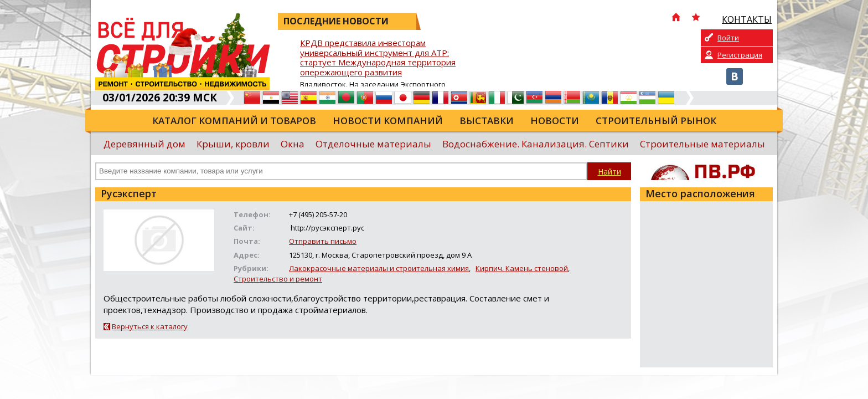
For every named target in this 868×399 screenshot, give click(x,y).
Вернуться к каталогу (150, 326)
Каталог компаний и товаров (234, 121)
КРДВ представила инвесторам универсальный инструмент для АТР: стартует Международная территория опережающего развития (378, 58)
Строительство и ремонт (278, 279)
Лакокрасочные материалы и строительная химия (379, 268)
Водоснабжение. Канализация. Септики (536, 144)
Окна (293, 144)
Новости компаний (388, 121)
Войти (728, 38)
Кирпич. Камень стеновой (522, 268)
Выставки (487, 121)
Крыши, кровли (233, 144)
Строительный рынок (656, 121)
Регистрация (740, 55)
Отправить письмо (323, 241)
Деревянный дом (144, 144)
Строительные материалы (702, 144)
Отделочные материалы (373, 144)
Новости (555, 121)
